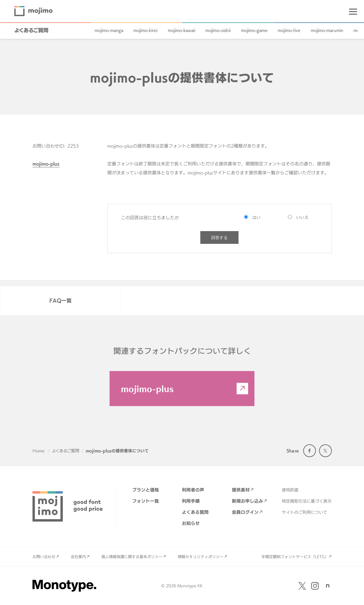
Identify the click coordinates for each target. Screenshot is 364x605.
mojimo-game (254, 30)
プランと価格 (146, 490)
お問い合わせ (44, 557)
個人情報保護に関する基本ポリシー (132, 557)
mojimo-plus (46, 164)
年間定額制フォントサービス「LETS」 (295, 557)
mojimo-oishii (218, 30)
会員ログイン (245, 512)
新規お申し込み (247, 501)
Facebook (310, 451)
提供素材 (241, 490)
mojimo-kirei (145, 30)
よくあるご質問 (31, 30)
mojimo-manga (109, 30)
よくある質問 (195, 512)
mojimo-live (289, 30)
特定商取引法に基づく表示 (307, 501)
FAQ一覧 (61, 301)
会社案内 (78, 557)
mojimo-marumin (327, 30)
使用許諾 (290, 490)
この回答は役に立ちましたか (150, 218)
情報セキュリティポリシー (201, 557)
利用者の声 (193, 490)
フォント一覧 (146, 501)
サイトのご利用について (305, 512)
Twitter (325, 451)
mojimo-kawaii (182, 30)
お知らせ (191, 523)
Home (39, 451)
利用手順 (191, 501)
